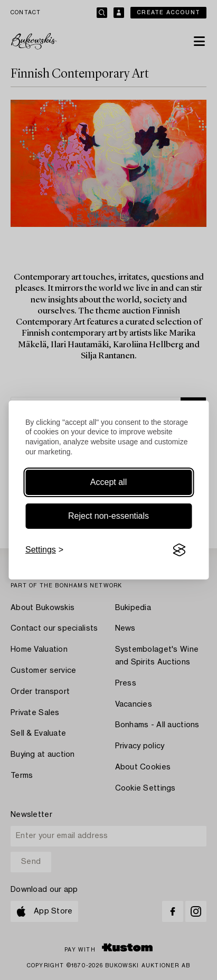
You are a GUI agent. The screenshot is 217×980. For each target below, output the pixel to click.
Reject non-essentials (108, 516)
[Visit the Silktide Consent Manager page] (179, 550)
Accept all (108, 482)
